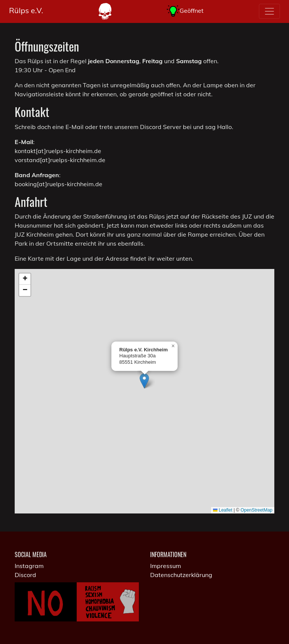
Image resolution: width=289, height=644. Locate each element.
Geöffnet (185, 11)
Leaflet (223, 510)
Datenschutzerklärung (181, 575)
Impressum (166, 566)
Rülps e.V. (26, 10)
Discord (25, 575)
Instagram (29, 566)
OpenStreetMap (256, 510)
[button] (144, 381)
